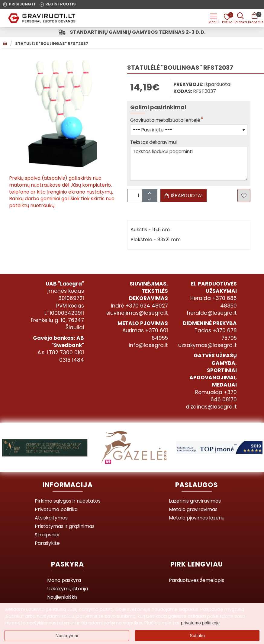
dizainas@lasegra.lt (211, 407)
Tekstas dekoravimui (155, 144)
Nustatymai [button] (67, 635)
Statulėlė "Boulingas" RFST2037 (52, 45)
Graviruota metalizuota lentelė (167, 121)
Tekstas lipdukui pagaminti (189, 166)
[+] (151, 195)
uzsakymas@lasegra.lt (208, 345)
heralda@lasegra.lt (212, 313)
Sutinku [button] (197, 635)
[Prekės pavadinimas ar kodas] (240, 18)
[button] (184, 198)
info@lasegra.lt (148, 345)
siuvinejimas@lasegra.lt (137, 313)
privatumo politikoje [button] (200, 623)
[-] (151, 201)
